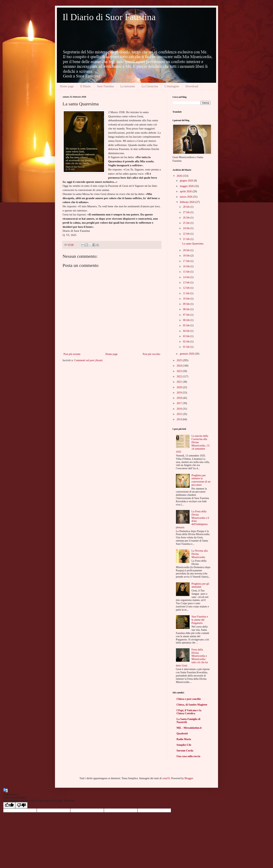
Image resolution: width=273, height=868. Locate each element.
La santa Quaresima (193, 244)
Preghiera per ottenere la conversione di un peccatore (201, 480)
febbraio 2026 (187, 202)
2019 (180, 393)
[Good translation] (9, 805)
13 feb (187, 283)
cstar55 (166, 778)
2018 (180, 398)
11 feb (187, 293)
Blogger (189, 778)
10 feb (187, 299)
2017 (180, 403)
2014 (180, 419)
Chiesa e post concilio (189, 699)
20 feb (187, 250)
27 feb (187, 212)
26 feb (187, 218)
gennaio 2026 (187, 354)
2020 (180, 387)
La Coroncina (150, 86)
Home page (67, 86)
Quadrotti (182, 734)
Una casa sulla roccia (188, 756)
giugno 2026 (187, 181)
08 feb (187, 309)
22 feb (187, 234)
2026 (180, 176)
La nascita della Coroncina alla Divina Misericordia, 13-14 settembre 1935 (193, 444)
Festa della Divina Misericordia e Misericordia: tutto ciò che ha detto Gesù (192, 658)
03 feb (187, 336)
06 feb (187, 320)
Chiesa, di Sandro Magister (192, 705)
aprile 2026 (186, 191)
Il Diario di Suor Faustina (109, 17)
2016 (180, 409)
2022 (180, 376)
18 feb (187, 256)
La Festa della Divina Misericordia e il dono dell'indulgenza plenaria (193, 519)
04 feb (187, 331)
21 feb (187, 239)
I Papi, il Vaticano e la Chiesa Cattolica (189, 712)
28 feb (187, 207)
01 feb (187, 347)
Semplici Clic (184, 745)
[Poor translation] (21, 805)
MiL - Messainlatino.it (189, 728)
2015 (180, 414)
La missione (128, 86)
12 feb (187, 288)
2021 (180, 382)
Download (192, 86)
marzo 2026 (186, 197)
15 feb (187, 272)
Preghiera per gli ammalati (200, 585)
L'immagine (172, 86)
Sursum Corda (185, 751)
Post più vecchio (151, 354)
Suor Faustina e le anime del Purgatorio (200, 620)
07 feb (187, 315)
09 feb (187, 304)
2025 (180, 360)
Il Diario (85, 86)
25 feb (187, 223)
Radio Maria (184, 739)
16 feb (187, 266)
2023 (180, 371)
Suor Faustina (105, 86)
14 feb (187, 277)
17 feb (187, 261)
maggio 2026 (187, 186)
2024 (180, 366)
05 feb (187, 325)
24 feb (187, 228)
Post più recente (72, 354)
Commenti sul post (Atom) (88, 360)
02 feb (187, 342)
